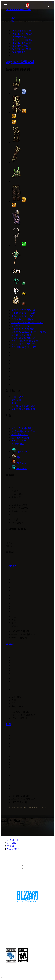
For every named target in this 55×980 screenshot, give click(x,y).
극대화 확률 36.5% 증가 (24, 406)
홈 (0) (14, 403)
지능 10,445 (17, 397)
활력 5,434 (17, 400)
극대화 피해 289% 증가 (23, 409)
